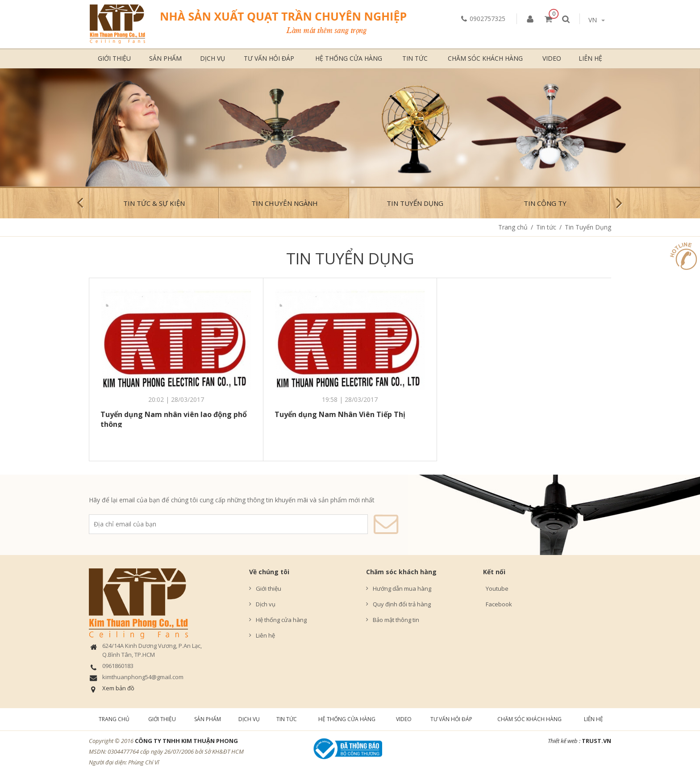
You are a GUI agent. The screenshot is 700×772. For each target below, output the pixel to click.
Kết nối (494, 572)
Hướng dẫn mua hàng (402, 588)
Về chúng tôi (269, 572)
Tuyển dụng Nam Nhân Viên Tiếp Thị (340, 414)
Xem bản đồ (118, 688)
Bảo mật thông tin (396, 620)
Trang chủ (513, 227)
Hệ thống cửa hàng (349, 58)
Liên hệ (590, 58)
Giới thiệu (114, 58)
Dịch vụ (212, 58)
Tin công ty (545, 203)
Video (552, 58)
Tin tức (415, 58)
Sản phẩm (165, 58)
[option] (350, 127)
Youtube (496, 588)
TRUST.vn (596, 741)
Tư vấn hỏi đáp (269, 58)
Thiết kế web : (564, 741)
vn (597, 20)
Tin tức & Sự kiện (154, 203)
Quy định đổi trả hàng (402, 604)
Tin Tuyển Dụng (415, 203)
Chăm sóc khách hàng (485, 58)
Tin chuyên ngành (285, 203)
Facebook (498, 604)
